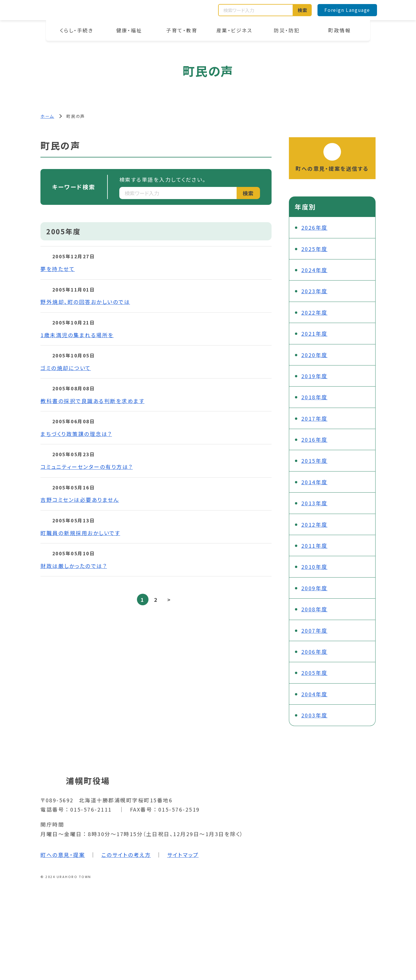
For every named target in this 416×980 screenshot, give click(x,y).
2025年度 (314, 249)
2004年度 (314, 694)
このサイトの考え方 (126, 855)
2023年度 (314, 291)
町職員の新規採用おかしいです (80, 533)
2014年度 (314, 482)
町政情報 (339, 30)
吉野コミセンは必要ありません (80, 500)
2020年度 (314, 355)
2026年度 (314, 227)
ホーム (47, 116)
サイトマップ (183, 855)
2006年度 (314, 652)
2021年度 (314, 333)
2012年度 (314, 524)
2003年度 (314, 715)
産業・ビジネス (234, 30)
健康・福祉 (129, 30)
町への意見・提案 (63, 855)
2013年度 (314, 503)
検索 (303, 10)
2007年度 (314, 630)
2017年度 (314, 418)
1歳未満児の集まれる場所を (77, 335)
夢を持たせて (58, 269)
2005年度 (314, 673)
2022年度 (314, 312)
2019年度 (314, 376)
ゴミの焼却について (66, 368)
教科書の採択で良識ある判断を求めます (92, 401)
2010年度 (314, 567)
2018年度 (314, 397)
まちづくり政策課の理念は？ (76, 434)
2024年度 (314, 270)
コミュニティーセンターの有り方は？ (87, 467)
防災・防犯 (287, 30)
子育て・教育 (182, 30)
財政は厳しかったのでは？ (74, 566)
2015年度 (314, 461)
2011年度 (314, 545)
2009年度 (314, 588)
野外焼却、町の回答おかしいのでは (85, 302)
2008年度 (314, 609)
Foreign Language (347, 10)
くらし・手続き (77, 30)
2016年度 (314, 439)
